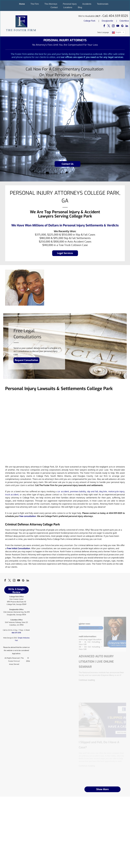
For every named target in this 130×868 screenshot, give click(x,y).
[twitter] (109, 26)
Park (93, 21)
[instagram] (113, 26)
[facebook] (104, 26)
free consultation (28, 516)
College (87, 21)
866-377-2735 (16, 633)
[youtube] (118, 26)
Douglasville (107, 21)
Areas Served (14, 664)
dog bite (103, 491)
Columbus (124, 21)
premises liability (78, 491)
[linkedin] (127, 26)
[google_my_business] (122, 26)
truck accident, (12, 495)
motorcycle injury (116, 491)
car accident (63, 491)
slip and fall (93, 491)
